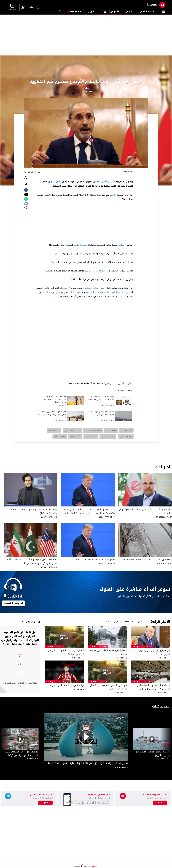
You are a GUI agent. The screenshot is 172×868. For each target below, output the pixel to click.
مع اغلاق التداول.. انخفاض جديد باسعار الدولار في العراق (109, 687)
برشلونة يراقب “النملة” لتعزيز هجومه (67, 685)
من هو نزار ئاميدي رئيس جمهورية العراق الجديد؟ (154, 652)
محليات (94, 647)
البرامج (129, 11)
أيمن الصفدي (100, 182)
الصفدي (124, 254)
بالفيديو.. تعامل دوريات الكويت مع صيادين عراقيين (153, 753)
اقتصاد (51, 647)
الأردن (77, 292)
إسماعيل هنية (81, 245)
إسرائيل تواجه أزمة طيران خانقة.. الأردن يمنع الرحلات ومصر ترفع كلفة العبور (52, 415)
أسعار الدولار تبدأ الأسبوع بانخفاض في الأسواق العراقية (66, 652)
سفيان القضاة (94, 292)
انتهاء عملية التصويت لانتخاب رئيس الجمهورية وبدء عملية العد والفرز (153, 687)
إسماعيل (64, 288)
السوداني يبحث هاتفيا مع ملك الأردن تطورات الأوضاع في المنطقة (100, 398)
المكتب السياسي (91, 288)
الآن (140, 622)
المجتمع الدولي (99, 271)
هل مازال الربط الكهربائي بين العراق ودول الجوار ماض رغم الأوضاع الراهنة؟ (55, 399)
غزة (54, 262)
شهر (107, 622)
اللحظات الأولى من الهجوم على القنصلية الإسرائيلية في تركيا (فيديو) (23, 753)
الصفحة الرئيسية (147, 11)
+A (27, 178)
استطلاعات (31, 622)
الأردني (111, 182)
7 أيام (117, 622)
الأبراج (91, 11)
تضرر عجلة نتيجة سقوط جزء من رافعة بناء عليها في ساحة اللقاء (87, 763)
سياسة (137, 647)
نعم (20, 672)
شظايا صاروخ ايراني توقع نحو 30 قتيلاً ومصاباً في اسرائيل (101, 413)
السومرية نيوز (110, 11)
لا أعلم (20, 664)
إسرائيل (122, 245)
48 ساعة (129, 622)
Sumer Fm (75, 11)
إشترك (45, 803)
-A (27, 184)
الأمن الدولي (55, 182)
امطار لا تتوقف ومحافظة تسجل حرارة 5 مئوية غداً (108, 652)
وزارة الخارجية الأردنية (118, 292)
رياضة (51, 682)
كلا (20, 656)
